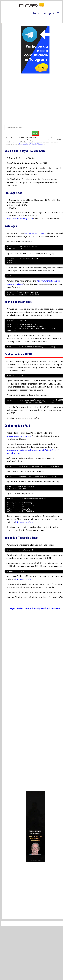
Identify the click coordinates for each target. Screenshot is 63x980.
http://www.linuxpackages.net (20, 219)
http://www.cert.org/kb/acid (19, 436)
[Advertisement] (32, 98)
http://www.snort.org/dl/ (35, 233)
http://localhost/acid (24, 522)
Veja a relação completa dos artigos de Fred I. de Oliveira (35, 608)
